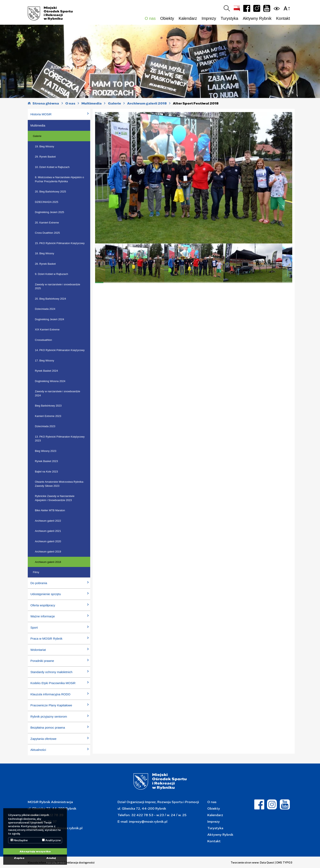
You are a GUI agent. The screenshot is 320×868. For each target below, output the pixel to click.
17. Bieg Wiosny (44, 361)
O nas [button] (150, 18)
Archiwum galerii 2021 (48, 531)
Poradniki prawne (42, 661)
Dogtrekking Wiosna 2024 (50, 381)
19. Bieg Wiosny (44, 146)
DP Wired (61, 863)
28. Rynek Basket (45, 264)
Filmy (36, 572)
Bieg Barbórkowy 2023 (48, 406)
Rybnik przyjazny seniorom (49, 716)
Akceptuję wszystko (35, 851)
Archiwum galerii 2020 (48, 541)
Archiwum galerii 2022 (48, 521)
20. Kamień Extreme (47, 223)
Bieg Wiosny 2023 (46, 451)
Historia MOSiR (41, 114)
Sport (34, 627)
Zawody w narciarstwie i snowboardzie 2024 (58, 393)
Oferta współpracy (43, 605)
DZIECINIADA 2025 (47, 202)
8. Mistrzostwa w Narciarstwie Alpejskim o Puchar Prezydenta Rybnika (59, 179)
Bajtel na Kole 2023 (46, 472)
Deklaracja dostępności (80, 862)
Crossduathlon (43, 340)
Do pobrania (39, 583)
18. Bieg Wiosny (44, 253)
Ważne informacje (43, 616)
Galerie (37, 136)
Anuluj (51, 858)
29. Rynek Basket (45, 157)
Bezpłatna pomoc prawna (48, 727)
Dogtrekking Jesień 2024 (49, 319)
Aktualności (38, 750)
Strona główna (46, 103)
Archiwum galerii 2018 (48, 562)
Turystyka (215, 828)
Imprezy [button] (209, 18)
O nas (212, 802)
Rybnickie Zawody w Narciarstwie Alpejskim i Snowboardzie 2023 (55, 498)
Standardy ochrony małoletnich (51, 672)
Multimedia (38, 125)
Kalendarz (188, 18)
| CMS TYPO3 (284, 862)
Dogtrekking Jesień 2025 (49, 212)
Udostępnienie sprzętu (46, 594)
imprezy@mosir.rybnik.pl (148, 821)
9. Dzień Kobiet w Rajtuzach (52, 274)
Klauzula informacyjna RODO (50, 694)
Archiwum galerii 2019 (48, 552)
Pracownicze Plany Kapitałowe (51, 705)
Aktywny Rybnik (220, 834)
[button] (288, 8)
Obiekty (214, 808)
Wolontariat (38, 650)
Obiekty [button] (167, 18)
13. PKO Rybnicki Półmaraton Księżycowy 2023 (60, 439)
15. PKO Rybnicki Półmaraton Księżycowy (60, 243)
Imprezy (214, 821)
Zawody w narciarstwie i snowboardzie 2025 (58, 286)
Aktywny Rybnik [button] (257, 18)
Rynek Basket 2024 (46, 371)
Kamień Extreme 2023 (48, 416)
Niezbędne (19, 840)
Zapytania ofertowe (43, 739)
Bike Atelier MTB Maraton (50, 510)
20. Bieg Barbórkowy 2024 (50, 299)
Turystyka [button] (229, 18)
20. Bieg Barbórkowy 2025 (50, 192)
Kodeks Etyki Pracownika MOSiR (53, 683)
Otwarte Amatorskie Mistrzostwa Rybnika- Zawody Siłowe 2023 (59, 484)
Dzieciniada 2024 (45, 309)
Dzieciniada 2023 (45, 426)
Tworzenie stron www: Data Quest (252, 862)
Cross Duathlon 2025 (47, 233)
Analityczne (51, 840)
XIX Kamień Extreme (47, 330)
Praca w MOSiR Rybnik (46, 638)
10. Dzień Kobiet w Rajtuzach (52, 167)
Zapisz (19, 858)
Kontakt (283, 18)
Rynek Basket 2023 (46, 461)
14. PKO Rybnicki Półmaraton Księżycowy (60, 350)
